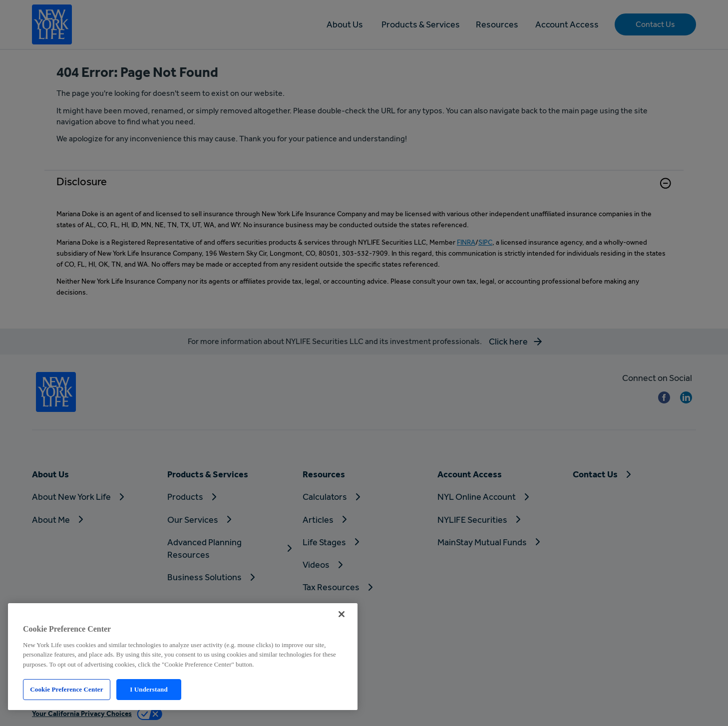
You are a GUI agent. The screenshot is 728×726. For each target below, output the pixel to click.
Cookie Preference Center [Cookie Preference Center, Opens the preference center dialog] (66, 689)
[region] (183, 657)
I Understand (149, 689)
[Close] (342, 614)
